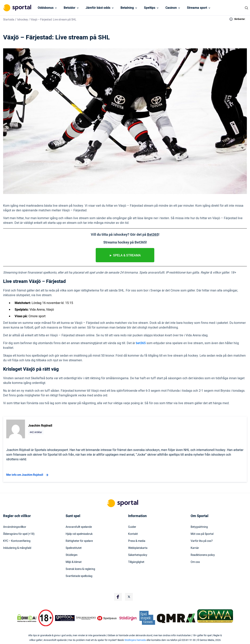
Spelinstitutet (74, 548)
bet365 (141, 343)
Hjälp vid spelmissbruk (79, 534)
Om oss (195, 562)
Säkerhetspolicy (138, 555)
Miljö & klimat (74, 562)
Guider (132, 527)
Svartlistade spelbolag (79, 576)
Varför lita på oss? (202, 541)
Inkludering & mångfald (17, 548)
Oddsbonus (46, 8)
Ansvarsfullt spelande (79, 527)
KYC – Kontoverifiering (17, 541)
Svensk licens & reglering (80, 569)
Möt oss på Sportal (202, 534)
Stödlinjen (72, 555)
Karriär (195, 548)
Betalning (127, 8)
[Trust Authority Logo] (65, 618)
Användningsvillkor (15, 527)
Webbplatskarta (138, 548)
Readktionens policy (203, 555)
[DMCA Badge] (27, 618)
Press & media (137, 541)
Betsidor (70, 8)
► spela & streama (125, 255)
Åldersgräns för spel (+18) (19, 534)
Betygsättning (199, 527)
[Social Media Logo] (118, 597)
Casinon (171, 8)
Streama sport (197, 8)
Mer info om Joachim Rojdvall (28, 475)
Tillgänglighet (136, 562)
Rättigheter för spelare (79, 541)
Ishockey (23, 20)
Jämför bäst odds (98, 8)
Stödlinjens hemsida (135, 640)
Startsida (9, 20)
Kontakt (133, 534)
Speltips (150, 8)
